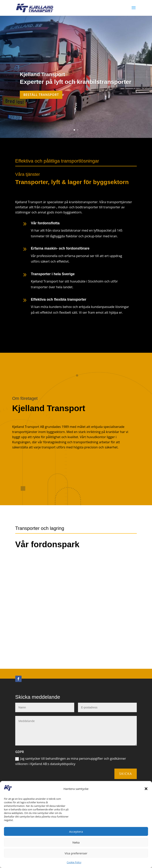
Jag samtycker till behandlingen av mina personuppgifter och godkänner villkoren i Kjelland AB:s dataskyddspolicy (71, 767)
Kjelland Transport (42, 74)
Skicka (126, 780)
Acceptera (76, 832)
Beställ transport (41, 95)
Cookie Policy (74, 862)
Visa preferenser (76, 853)
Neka (76, 842)
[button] (146, 789)
